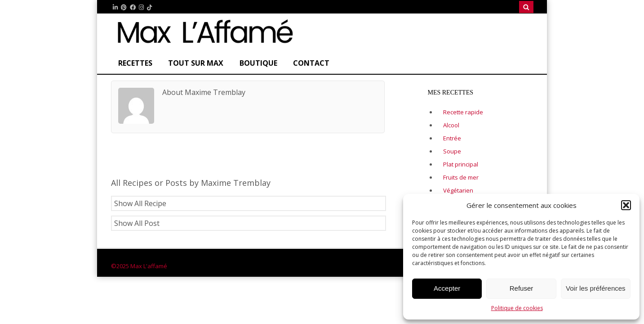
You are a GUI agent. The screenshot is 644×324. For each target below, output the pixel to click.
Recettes (135, 63)
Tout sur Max (196, 63)
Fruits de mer (461, 177)
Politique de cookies (517, 308)
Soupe (452, 151)
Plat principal (461, 164)
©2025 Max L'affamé (139, 266)
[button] (626, 205)
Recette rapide (463, 112)
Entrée (452, 138)
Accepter (447, 288)
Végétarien (458, 190)
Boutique (258, 63)
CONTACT (311, 63)
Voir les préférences (596, 288)
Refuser (522, 288)
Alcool (451, 125)
